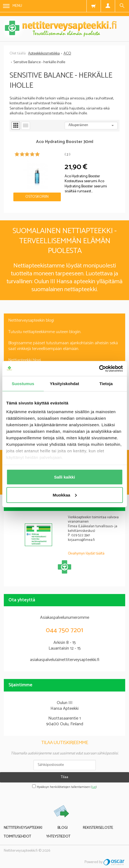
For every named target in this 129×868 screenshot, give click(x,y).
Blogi (63, 828)
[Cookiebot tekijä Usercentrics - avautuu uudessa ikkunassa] (99, 368)
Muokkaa (65, 495)
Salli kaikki (64, 477)
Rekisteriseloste (98, 828)
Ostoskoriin (37, 197)
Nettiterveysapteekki (23, 828)
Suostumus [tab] (23, 384)
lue (94, 787)
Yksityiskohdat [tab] (64, 384)
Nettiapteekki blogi (25, 360)
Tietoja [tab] (106, 384)
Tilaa (64, 777)
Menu (13, 6)
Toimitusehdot (17, 837)
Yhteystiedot (58, 837)
